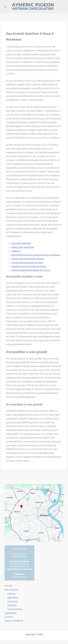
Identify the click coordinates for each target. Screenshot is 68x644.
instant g (16, 251)
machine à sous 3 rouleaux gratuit (29, 266)
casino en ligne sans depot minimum (31, 270)
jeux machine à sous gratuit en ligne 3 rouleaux (36, 255)
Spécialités (13, 598)
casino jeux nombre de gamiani (28, 259)
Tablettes (12, 605)
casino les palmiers (21, 243)
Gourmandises (15, 609)
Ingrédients (11, 613)
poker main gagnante (23, 247)
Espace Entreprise (14, 621)
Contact (9, 617)
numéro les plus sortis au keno (27, 263)
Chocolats (12, 602)
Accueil (8, 586)
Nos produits (11, 590)
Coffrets (11, 594)
